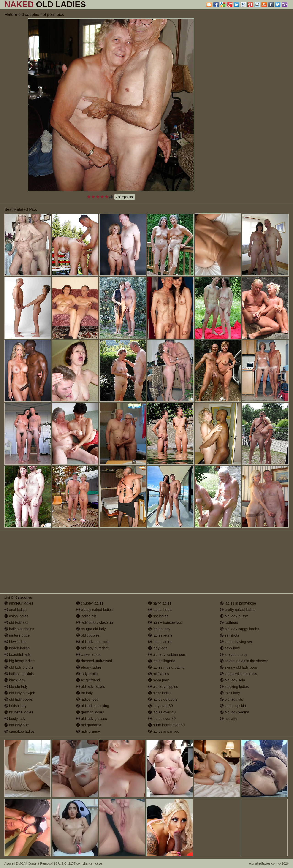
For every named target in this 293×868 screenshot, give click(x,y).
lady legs (158, 648)
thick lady (230, 693)
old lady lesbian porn (167, 655)
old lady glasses (92, 719)
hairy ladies (160, 603)
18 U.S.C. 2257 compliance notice (78, 863)
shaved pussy (233, 655)
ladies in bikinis (19, 674)
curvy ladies (88, 655)
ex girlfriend (88, 680)
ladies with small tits (239, 674)
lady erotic (87, 674)
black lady (15, 680)
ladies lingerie (162, 661)
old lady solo (232, 680)
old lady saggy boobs (240, 629)
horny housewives (165, 623)
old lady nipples (163, 687)
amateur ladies (19, 603)
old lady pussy (234, 616)
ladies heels (160, 610)
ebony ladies (89, 667)
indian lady (159, 629)
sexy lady (230, 648)
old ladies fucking (93, 706)
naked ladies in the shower (244, 661)
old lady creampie (93, 642)
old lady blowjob (20, 693)
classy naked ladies (94, 610)
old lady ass (16, 623)
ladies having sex (236, 642)
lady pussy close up (95, 623)
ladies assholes (19, 629)
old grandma (89, 725)
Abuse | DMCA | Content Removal (28, 863)
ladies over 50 (162, 719)
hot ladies (158, 616)
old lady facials (91, 687)
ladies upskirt (233, 706)
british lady (15, 706)
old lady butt (17, 725)
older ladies (160, 693)
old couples (88, 635)
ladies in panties (164, 731)
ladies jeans (160, 635)
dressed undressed (94, 661)
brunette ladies (19, 712)
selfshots (230, 635)
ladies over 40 (162, 712)
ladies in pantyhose (238, 603)
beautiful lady (18, 655)
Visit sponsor (125, 197)
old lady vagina (235, 712)
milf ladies (159, 674)
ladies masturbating (166, 667)
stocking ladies (234, 687)
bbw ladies (15, 642)
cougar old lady (91, 629)
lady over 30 (160, 706)
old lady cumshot (92, 648)
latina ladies (160, 642)
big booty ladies (19, 661)
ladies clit (86, 616)
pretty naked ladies (238, 610)
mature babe (17, 635)
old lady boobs (19, 699)
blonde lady (16, 687)
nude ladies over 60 (166, 725)
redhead (229, 623)
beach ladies (17, 648)
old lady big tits (19, 667)
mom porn (159, 680)
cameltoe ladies (19, 731)
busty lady (15, 719)
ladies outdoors (163, 699)
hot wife (229, 719)
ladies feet (87, 699)
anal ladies (15, 610)
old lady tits (231, 699)
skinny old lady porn (239, 667)
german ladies (90, 712)
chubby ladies (90, 603)
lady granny (88, 731)
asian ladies (16, 616)
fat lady (84, 693)
